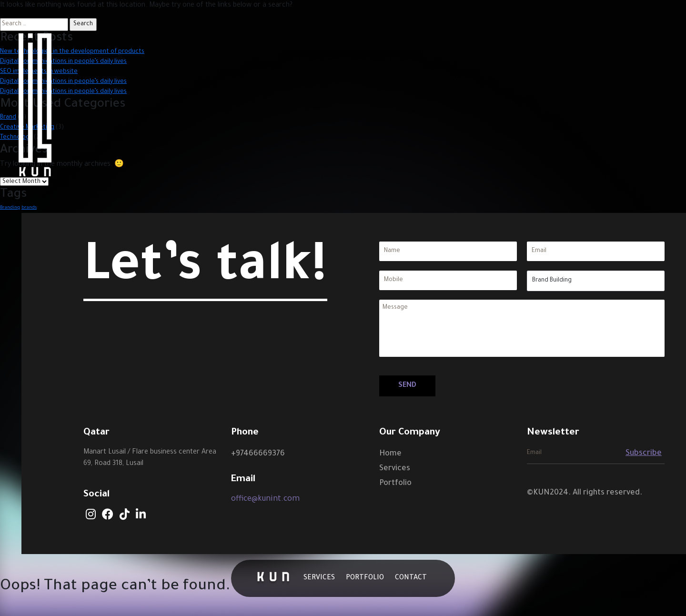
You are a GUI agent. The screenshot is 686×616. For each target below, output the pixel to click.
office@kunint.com (265, 499)
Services (395, 469)
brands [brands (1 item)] (29, 208)
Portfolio (395, 484)
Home (390, 454)
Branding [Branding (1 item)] (10, 208)
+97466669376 (258, 454)
